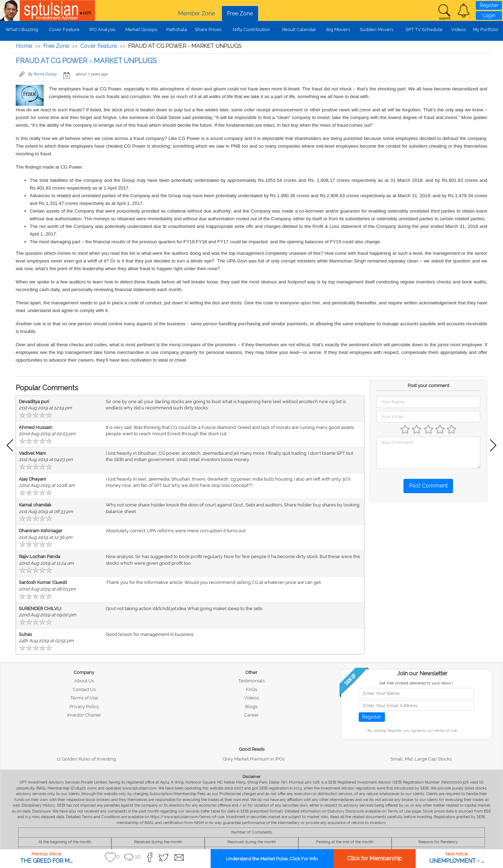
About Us (84, 681)
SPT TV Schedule (424, 29)
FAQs (251, 689)
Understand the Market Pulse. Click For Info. (272, 859)
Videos (459, 29)
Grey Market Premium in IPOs (254, 759)
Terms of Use (84, 698)
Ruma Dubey (45, 74)
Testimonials (251, 681)
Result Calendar (299, 29)
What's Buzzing (22, 29)
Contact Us (84, 689)
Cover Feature (64, 29)
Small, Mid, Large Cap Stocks (421, 759)
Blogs (251, 707)
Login (489, 15)
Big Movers (338, 29)
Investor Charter (84, 715)
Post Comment (428, 486)
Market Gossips (141, 29)
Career (251, 715)
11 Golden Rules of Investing (86, 759)
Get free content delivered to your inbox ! (416, 683)
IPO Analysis (102, 29)
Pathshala (177, 29)
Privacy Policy (84, 707)
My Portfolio (486, 29)
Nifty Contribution (251, 29)
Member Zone (196, 13)
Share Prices (208, 29)
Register (489, 5)
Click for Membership (375, 858)
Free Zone (240, 13)
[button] (464, 10)
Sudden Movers (377, 29)
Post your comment (428, 385)
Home (24, 46)
